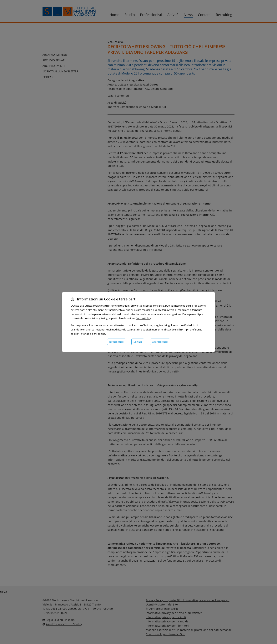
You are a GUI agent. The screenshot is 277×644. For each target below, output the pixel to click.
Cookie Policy (143, 318)
